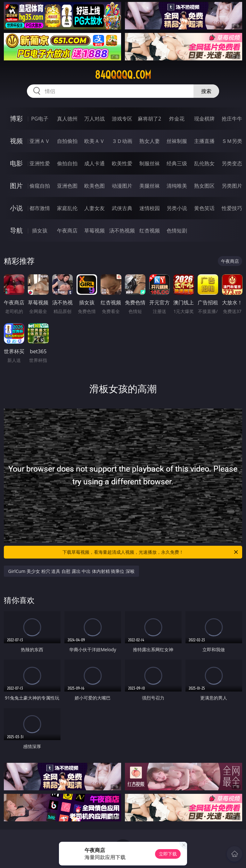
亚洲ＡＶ (40, 141)
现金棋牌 (204, 119)
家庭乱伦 (67, 208)
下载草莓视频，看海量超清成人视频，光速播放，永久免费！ (151, 552)
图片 (16, 186)
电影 (16, 163)
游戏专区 (122, 119)
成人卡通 (94, 163)
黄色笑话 (204, 208)
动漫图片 (122, 186)
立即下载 (168, 854)
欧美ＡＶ (94, 141)
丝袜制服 (177, 141)
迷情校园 (150, 208)
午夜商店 (67, 231)
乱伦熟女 (204, 163)
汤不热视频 (122, 231)
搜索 (206, 91)
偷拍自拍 (67, 163)
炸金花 (177, 119)
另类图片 (232, 186)
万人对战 (94, 119)
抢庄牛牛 (232, 119)
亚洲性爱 (40, 163)
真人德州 (67, 119)
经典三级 (177, 163)
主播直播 (204, 141)
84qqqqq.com (123, 75)
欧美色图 (94, 186)
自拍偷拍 (67, 141)
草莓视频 (94, 231)
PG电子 (40, 119)
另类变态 (232, 163)
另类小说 (177, 208)
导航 (16, 230)
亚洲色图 (67, 186)
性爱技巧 (232, 208)
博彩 (16, 118)
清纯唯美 (177, 186)
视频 (16, 141)
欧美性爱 (122, 163)
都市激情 (40, 208)
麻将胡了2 (149, 119)
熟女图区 (204, 186)
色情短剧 (177, 231)
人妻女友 (94, 208)
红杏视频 (150, 231)
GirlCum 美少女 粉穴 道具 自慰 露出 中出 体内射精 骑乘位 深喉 (72, 571)
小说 (16, 208)
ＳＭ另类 (232, 141)
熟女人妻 (150, 141)
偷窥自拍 (40, 186)
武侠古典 (122, 208)
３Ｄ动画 (122, 141)
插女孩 (40, 231)
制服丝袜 (150, 163)
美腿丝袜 (150, 186)
